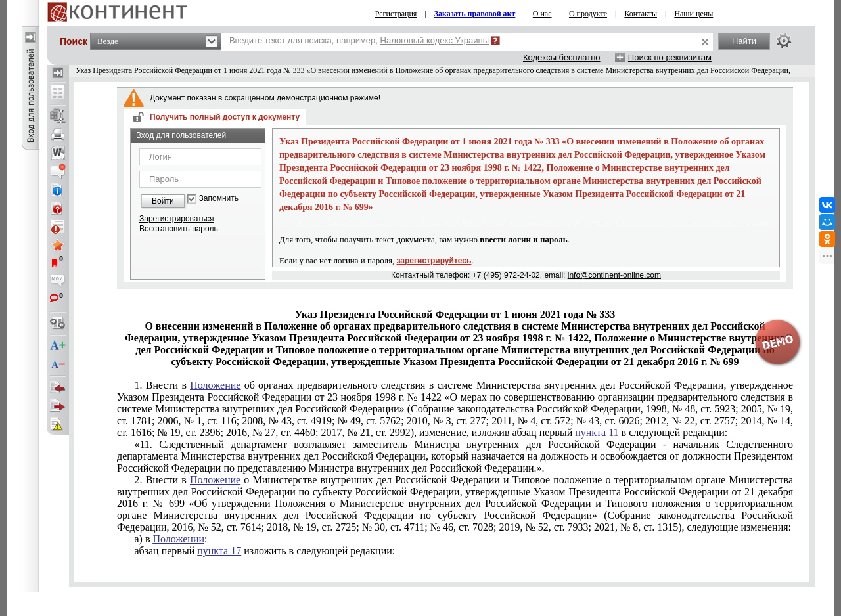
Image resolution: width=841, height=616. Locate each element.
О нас (542, 14)
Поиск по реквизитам (670, 57)
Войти (163, 201)
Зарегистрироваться (176, 219)
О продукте (588, 14)
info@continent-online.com (614, 275)
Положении (178, 539)
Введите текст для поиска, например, (359, 40)
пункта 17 (219, 551)
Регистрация (396, 14)
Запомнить (219, 199)
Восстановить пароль (179, 229)
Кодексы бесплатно (562, 57)
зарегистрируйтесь (434, 261)
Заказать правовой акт (475, 14)
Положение (215, 385)
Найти (744, 41)
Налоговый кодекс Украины (435, 40)
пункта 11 (597, 432)
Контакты (641, 14)
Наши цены (693, 14)
